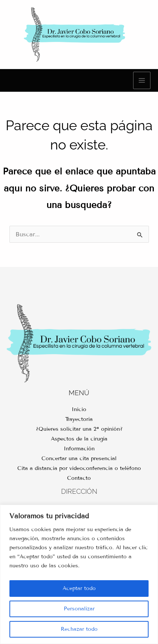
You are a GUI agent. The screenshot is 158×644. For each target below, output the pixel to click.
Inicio (79, 409)
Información (79, 449)
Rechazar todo (79, 629)
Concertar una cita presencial (79, 458)
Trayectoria (79, 419)
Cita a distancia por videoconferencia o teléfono (79, 468)
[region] (79, 574)
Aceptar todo (79, 588)
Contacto (79, 478)
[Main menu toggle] (142, 80)
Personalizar (79, 609)
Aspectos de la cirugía (79, 439)
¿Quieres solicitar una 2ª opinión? (79, 429)
